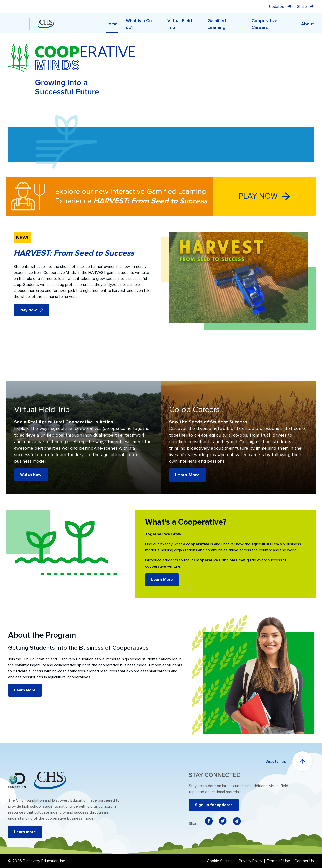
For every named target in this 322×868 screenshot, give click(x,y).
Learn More (188, 475)
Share (306, 7)
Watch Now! (31, 475)
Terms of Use (278, 861)
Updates (280, 7)
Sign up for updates (214, 805)
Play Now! (31, 310)
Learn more (25, 832)
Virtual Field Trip (180, 24)
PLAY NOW (264, 196)
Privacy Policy (251, 861)
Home (112, 24)
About (308, 24)
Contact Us (304, 861)
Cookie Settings (221, 861)
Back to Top (289, 761)
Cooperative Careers (265, 24)
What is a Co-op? (140, 24)
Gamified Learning (217, 24)
